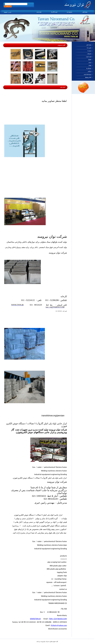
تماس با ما (89, 48)
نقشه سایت (39, 12)
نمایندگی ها (89, 68)
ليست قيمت (89, 57)
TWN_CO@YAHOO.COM (58, 619)
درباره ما (90, 51)
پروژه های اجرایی (88, 74)
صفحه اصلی (85, 12)
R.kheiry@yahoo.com (59, 625)
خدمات (90, 63)
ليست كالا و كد (54, 12)
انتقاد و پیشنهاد (88, 77)
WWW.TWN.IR (35, 619)
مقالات (90, 66)
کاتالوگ (90, 60)
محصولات (89, 54)
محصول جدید (70, 12)
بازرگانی (90, 71)
